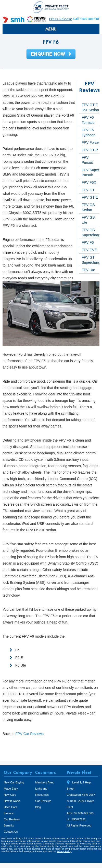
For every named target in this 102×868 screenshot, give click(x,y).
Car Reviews (12, 819)
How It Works (12, 801)
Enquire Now (51, 54)
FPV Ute (88, 270)
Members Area (44, 782)
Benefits (9, 825)
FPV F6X (89, 182)
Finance (9, 813)
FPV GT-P (90, 150)
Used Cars (10, 807)
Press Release (61, 19)
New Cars (10, 795)
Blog (38, 807)
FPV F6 (88, 242)
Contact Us (11, 832)
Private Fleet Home (51, 7)
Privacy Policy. (64, 851)
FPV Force (90, 142)
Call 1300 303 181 (86, 19)
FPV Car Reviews (30, 734)
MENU (51, 29)
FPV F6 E (89, 250)
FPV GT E (90, 197)
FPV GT (88, 190)
